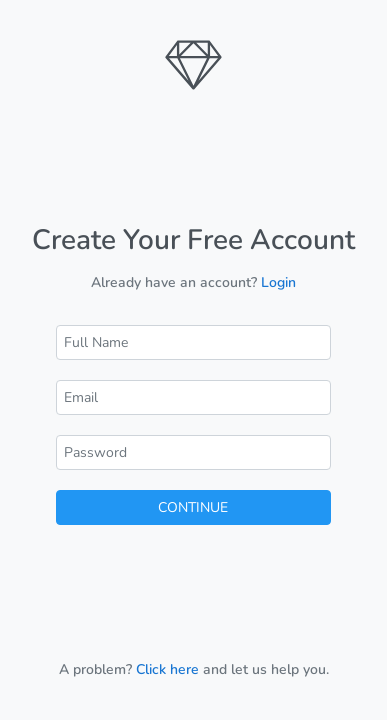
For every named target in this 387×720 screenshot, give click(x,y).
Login (278, 282)
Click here (167, 669)
